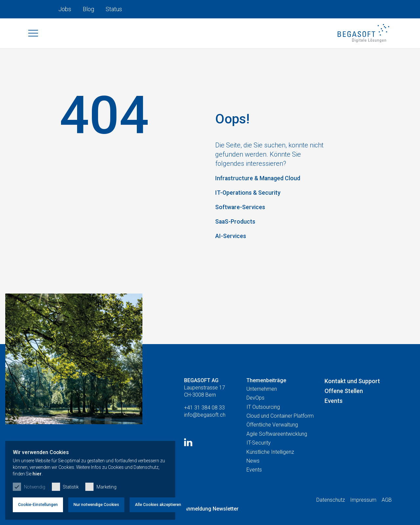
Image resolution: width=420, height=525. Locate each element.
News (253, 476)
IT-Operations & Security (252, 195)
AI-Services (232, 239)
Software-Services (243, 210)
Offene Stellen (344, 406)
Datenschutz (331, 515)
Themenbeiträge (266, 395)
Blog (88, 9)
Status (114, 9)
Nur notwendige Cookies (111, 502)
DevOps (255, 413)
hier (194, 471)
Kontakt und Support (352, 395)
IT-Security (259, 458)
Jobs (65, 9)
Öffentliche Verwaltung (272, 439)
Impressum (363, 515)
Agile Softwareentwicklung (277, 449)
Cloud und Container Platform (280, 431)
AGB (387, 515)
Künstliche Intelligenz (270, 466)
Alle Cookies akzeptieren (178, 502)
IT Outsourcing (263, 421)
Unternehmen (262, 404)
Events (254, 484)
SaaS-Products (238, 224)
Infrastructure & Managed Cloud (263, 181)
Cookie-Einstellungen (43, 502)
